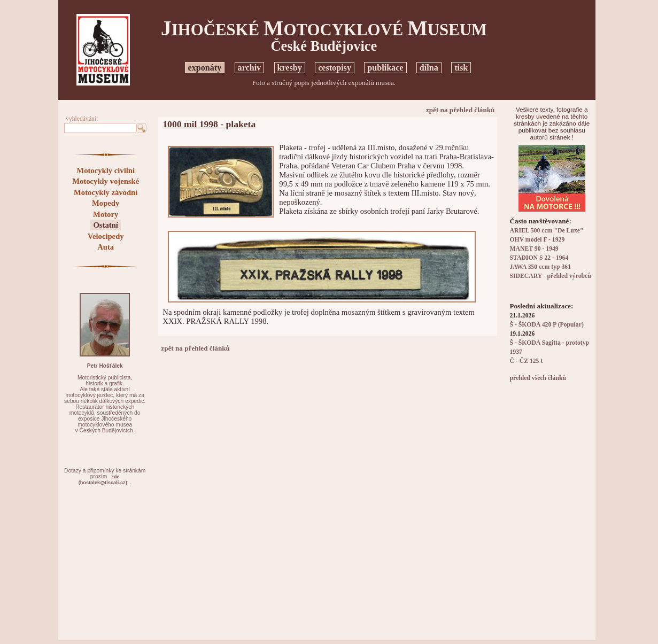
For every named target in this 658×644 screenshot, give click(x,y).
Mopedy (106, 203)
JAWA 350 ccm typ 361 (540, 267)
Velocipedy (106, 236)
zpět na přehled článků (460, 110)
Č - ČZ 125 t (526, 361)
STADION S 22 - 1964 (539, 258)
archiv (250, 68)
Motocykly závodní (106, 192)
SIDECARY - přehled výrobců (550, 276)
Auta (106, 247)
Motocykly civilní (106, 170)
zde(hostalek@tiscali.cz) (103, 480)
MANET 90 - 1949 (534, 249)
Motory (106, 214)
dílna (429, 68)
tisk (461, 68)
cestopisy (335, 68)
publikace (385, 68)
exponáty (205, 68)
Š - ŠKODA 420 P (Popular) (546, 325)
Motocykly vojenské (106, 181)
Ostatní (105, 225)
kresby (290, 68)
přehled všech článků (537, 378)
